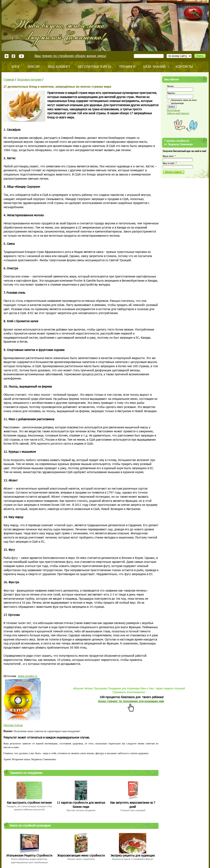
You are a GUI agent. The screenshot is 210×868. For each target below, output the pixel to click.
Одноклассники (14, 56)
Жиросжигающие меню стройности (81, 855)
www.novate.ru (28, 676)
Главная (9, 79)
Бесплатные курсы (95, 67)
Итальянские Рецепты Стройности (29, 855)
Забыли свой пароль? (178, 113)
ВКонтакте (7, 56)
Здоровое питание (29, 79)
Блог (16, 67)
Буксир (34, 67)
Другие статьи (13, 725)
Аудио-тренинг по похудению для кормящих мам (131, 701)
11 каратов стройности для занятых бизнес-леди (81, 805)
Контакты (184, 67)
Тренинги (127, 67)
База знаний (154, 67)
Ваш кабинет (59, 67)
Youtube (21, 56)
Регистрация (173, 110)
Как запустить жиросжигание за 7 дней (133, 805)
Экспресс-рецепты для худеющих (133, 855)
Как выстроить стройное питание (29, 803)
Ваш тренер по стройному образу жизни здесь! (70, 56)
